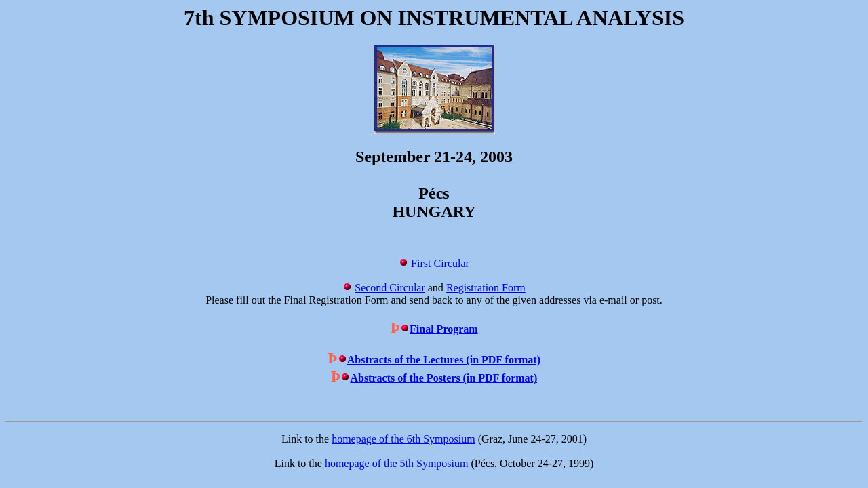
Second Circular (390, 288)
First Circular (440, 263)
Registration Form (486, 288)
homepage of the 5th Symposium (397, 463)
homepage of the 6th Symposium (403, 439)
